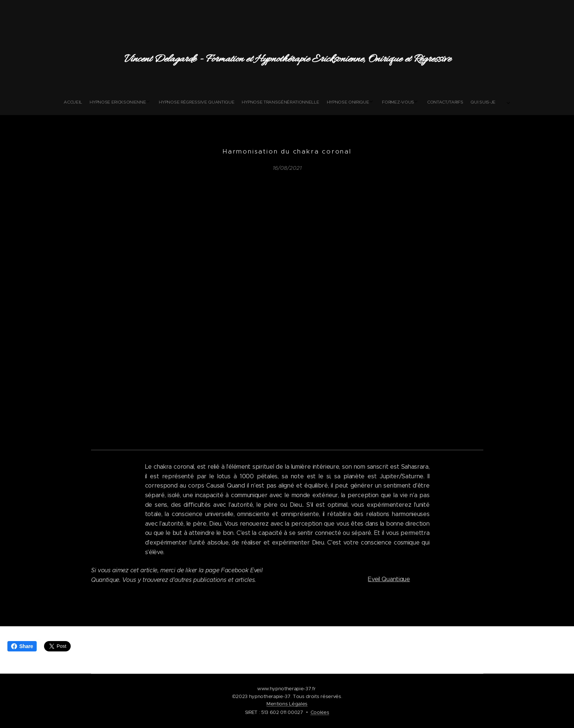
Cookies (320, 712)
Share (22, 646)
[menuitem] (232, 102)
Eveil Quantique (389, 579)
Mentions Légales (287, 704)
